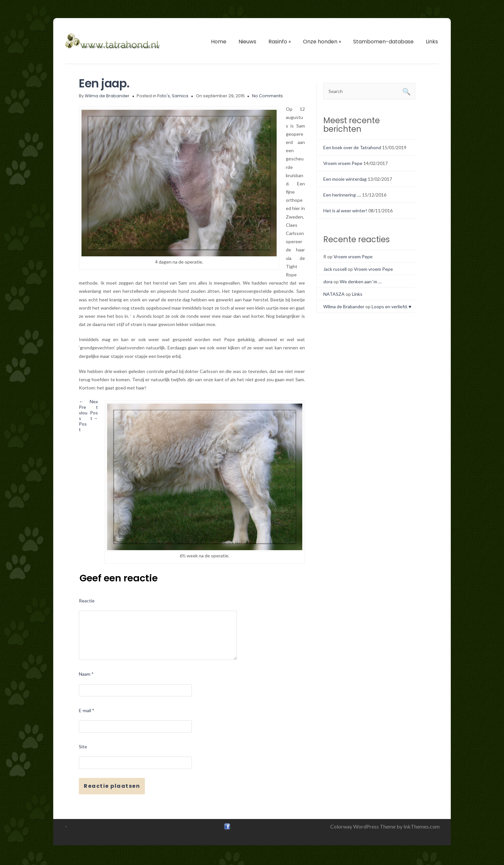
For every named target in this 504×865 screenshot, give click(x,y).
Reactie (87, 601)
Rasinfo (280, 42)
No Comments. (268, 96)
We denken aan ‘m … (361, 281)
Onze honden (322, 42)
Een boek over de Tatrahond (352, 147)
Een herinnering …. (342, 195)
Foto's (164, 96)
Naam (86, 674)
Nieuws (247, 42)
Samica (180, 96)
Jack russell (335, 269)
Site (83, 747)
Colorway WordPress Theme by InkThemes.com (385, 826)
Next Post (94, 410)
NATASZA (334, 294)
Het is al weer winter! (345, 210)
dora (328, 281)
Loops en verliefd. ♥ (391, 306)
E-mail (87, 710)
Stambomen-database (383, 42)
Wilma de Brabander (107, 96)
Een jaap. (104, 83)
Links (432, 42)
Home (219, 42)
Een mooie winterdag (345, 179)
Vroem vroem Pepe (343, 163)
